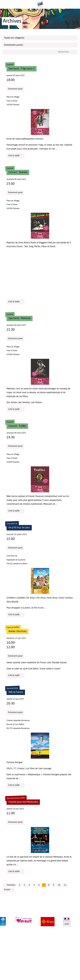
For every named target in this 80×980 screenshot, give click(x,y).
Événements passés (40, 45)
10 (59, 885)
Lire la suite (16, 156)
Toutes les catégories (40, 38)
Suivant (9, 890)
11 (65, 885)
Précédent (10, 885)
